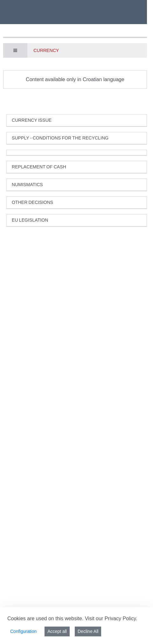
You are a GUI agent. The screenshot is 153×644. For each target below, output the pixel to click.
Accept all (57, 631)
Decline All (88, 631)
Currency (46, 50)
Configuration (23, 631)
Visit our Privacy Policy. (111, 618)
